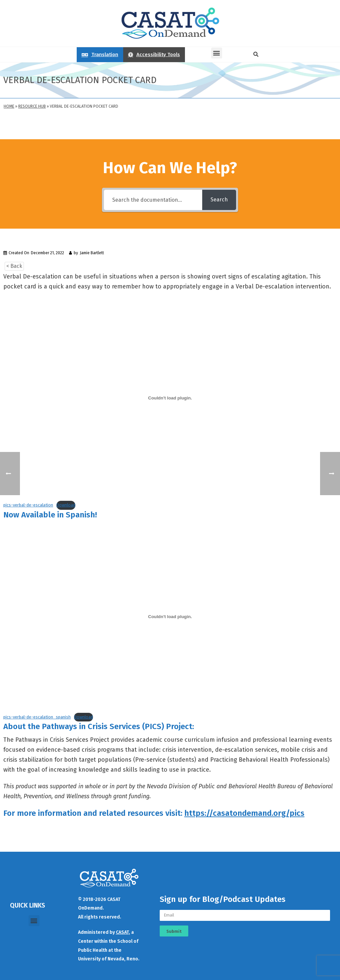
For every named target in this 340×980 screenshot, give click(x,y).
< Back (14, 266)
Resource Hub (32, 106)
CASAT (122, 932)
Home (9, 106)
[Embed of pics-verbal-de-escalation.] (170, 398)
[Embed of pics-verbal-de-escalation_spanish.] (170, 616)
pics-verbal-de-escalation (28, 505)
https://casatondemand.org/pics (244, 813)
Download (66, 505)
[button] (217, 53)
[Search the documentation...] (153, 200)
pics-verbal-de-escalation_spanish (37, 717)
